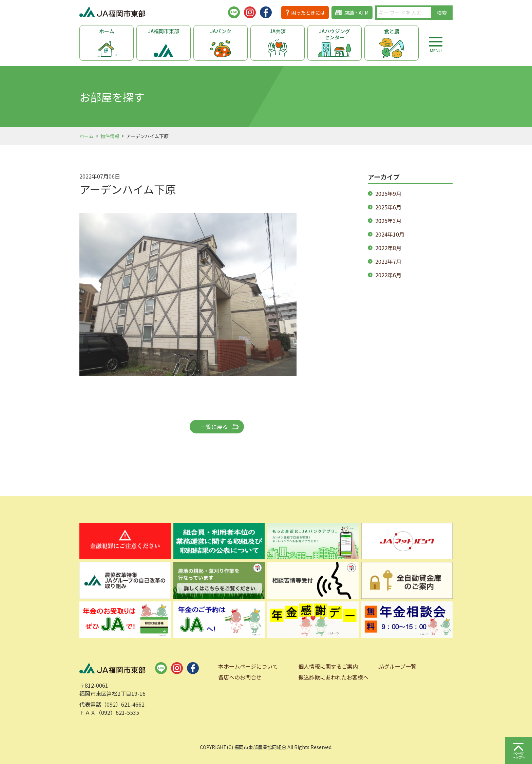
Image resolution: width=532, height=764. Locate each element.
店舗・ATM (356, 13)
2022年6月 (388, 275)
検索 (442, 13)
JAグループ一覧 (397, 666)
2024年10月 (390, 234)
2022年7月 (388, 261)
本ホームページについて (248, 666)
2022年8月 (388, 248)
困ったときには (308, 13)
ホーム (107, 31)
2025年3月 (388, 221)
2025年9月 (388, 193)
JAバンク (221, 31)
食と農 (392, 31)
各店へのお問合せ (240, 677)
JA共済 (278, 31)
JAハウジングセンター (335, 34)
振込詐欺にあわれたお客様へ (333, 677)
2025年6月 (388, 207)
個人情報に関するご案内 (328, 666)
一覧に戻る (214, 427)
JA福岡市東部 (164, 31)
